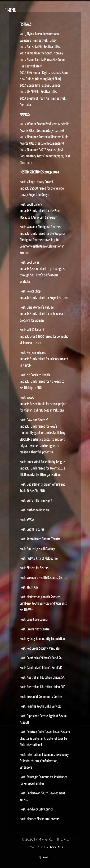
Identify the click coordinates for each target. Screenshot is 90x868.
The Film (64, 840)
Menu (11, 10)
